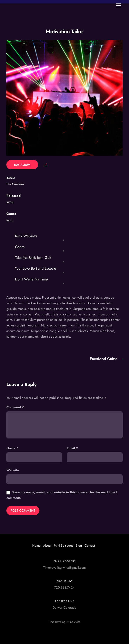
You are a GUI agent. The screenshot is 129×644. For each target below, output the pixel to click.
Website (13, 470)
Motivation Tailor (65, 31)
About (47, 545)
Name (12, 448)
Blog (79, 545)
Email (72, 448)
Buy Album (22, 165)
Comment (15, 407)
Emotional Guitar (106, 359)
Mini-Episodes (64, 545)
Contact (90, 545)
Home (36, 545)
